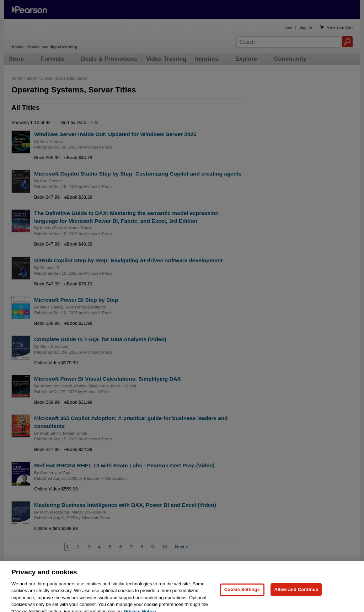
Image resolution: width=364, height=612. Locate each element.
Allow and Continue (296, 599)
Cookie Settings (242, 599)
